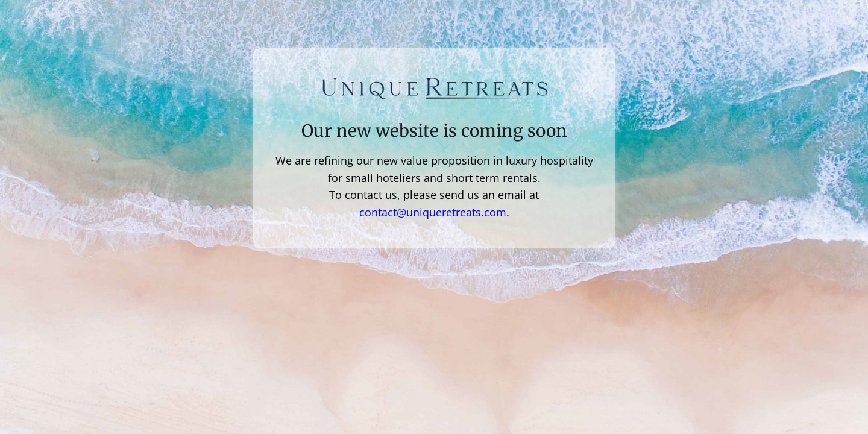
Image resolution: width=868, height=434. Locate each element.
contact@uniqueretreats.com (433, 212)
